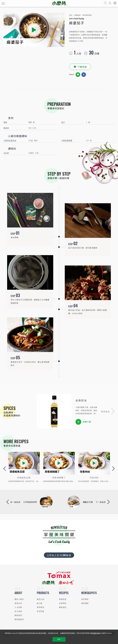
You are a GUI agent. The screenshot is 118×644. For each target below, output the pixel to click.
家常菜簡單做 (87, 15)
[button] (108, 411)
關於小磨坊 (19, 599)
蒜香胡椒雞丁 (59, 478)
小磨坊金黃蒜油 (10, 140)
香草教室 (41, 607)
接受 (59, 639)
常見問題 (41, 611)
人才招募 (18, 607)
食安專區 (85, 599)
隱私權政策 (19, 619)
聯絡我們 (18, 615)
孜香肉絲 (94, 478)
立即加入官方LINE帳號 (59, 555)
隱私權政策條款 (96, 633)
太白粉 (6, 153)
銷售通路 (85, 603)
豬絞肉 (6, 128)
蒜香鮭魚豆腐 (24, 478)
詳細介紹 (83, 422)
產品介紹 (41, 599)
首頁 (71, 15)
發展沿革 (18, 603)
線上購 (40, 603)
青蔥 (5, 122)
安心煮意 (18, 611)
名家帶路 (63, 603)
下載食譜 (82, 67)
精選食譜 (77, 15)
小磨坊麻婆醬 (67, 140)
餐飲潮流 (63, 607)
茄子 (63, 122)
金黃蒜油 (81, 400)
